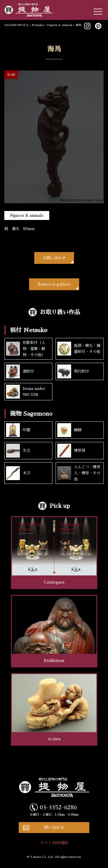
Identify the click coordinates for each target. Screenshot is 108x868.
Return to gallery (54, 284)
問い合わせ (54, 828)
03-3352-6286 (58, 807)
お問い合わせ (54, 258)
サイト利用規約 (54, 843)
